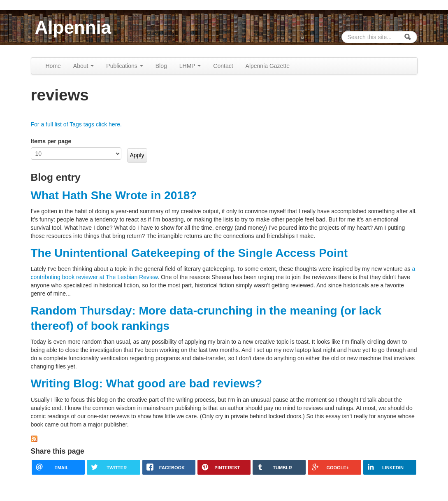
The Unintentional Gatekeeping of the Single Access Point (189, 253)
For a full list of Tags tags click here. (77, 124)
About (84, 66)
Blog (161, 66)
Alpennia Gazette (268, 66)
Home (53, 66)
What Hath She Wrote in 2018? (114, 195)
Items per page (51, 141)
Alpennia (73, 27)
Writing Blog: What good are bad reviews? (147, 383)
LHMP (190, 66)
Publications (124, 66)
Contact (223, 66)
